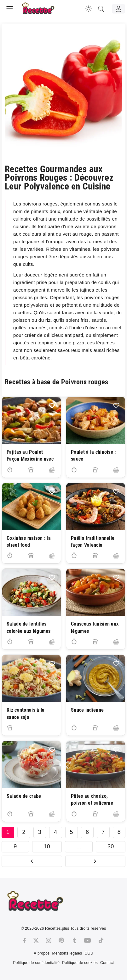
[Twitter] (36, 940)
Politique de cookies (80, 963)
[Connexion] (118, 9)
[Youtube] (87, 940)
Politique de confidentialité (36, 963)
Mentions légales (67, 953)
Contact (107, 963)
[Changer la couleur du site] (89, 9)
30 (111, 846)
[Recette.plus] (43, 11)
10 (47, 846)
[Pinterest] (61, 940)
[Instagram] (49, 940)
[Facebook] (24, 940)
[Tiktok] (101, 940)
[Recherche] (101, 9)
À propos (42, 953)
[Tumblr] (74, 940)
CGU (89, 953)
